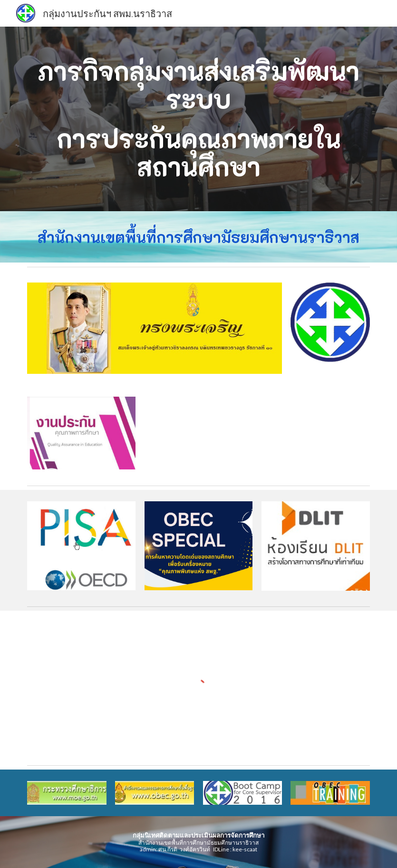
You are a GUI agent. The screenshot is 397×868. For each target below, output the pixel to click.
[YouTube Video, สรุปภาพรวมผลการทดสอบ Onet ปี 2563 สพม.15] (316, 433)
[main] (198, 119)
